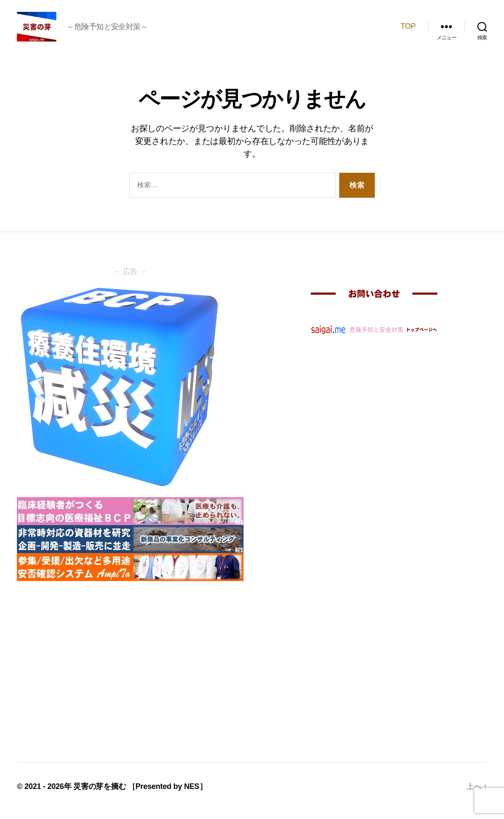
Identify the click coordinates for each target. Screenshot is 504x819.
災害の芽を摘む (101, 795)
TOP (408, 30)
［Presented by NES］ (167, 795)
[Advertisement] (130, 670)
